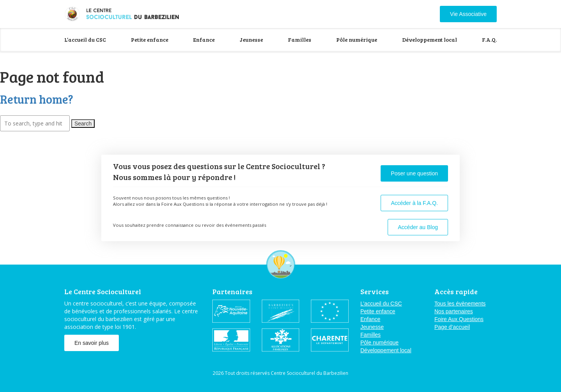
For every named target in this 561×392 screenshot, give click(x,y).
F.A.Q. (489, 40)
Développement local (430, 40)
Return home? (37, 99)
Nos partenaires (454, 311)
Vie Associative (468, 14)
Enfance (204, 40)
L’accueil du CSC (85, 40)
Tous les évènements (460, 304)
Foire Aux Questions (459, 319)
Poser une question (414, 173)
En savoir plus (92, 343)
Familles (300, 40)
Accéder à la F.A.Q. (414, 203)
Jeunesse (251, 40)
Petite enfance (150, 40)
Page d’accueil (452, 327)
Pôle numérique (357, 40)
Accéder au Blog (418, 227)
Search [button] (83, 124)
